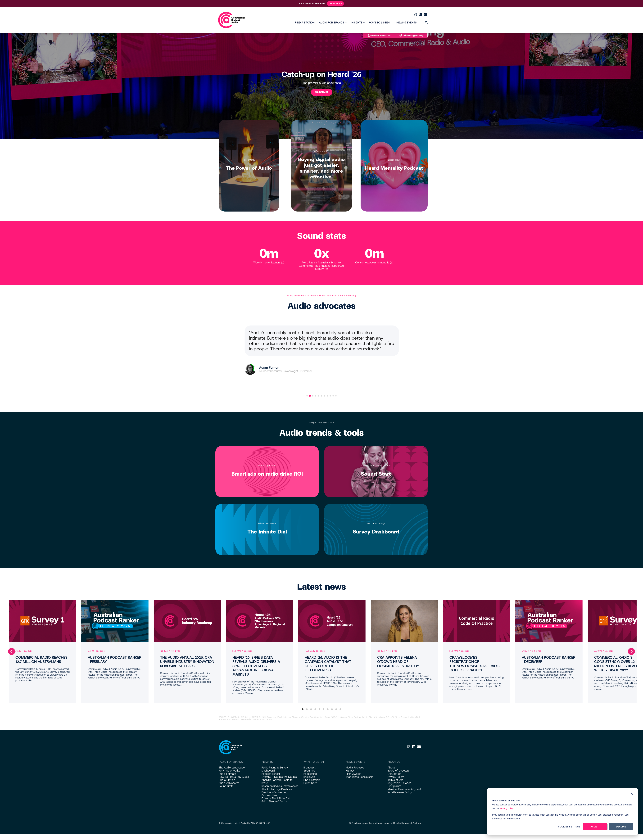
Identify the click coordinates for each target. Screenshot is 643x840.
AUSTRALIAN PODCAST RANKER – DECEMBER (549, 660)
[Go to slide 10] (333, 396)
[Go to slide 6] (321, 396)
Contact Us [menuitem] (394, 774)
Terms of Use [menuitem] (395, 780)
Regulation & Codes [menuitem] (399, 783)
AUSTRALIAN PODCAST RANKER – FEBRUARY (115, 660)
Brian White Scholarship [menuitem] (359, 777)
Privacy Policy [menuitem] (396, 777)
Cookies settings (569, 827)
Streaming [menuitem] (310, 771)
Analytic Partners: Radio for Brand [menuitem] (277, 781)
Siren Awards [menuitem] (353, 774)
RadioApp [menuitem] (309, 777)
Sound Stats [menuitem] (226, 786)
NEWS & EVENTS (407, 23)
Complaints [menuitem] (394, 786)
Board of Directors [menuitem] (398, 771)
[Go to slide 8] (327, 396)
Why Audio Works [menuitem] (229, 771)
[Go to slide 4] (316, 396)
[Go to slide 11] (336, 396)
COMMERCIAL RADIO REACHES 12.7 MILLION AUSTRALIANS (41, 660)
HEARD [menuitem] (350, 771)
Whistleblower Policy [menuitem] (400, 792)
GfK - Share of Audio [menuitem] (274, 802)
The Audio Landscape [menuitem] (232, 768)
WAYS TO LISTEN (379, 23)
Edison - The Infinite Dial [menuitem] (276, 798)
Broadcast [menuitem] (310, 768)
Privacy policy (507, 808)
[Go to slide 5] (319, 396)
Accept (595, 827)
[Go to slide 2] (310, 396)
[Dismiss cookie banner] (632, 795)
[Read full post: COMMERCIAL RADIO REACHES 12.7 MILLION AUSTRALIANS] (43, 621)
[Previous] (12, 651)
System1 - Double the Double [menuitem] (279, 777)
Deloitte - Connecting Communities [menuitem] (274, 794)
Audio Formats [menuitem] (227, 774)
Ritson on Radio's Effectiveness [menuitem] (280, 786)
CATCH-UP (322, 92)
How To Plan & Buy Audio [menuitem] (234, 777)
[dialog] (562, 811)
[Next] (631, 651)
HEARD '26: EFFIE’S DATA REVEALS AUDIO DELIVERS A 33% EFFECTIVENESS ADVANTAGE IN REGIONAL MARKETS (256, 666)
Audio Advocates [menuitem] (229, 783)
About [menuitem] (391, 768)
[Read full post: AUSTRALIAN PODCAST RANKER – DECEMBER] (549, 621)
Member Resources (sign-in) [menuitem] (404, 789)
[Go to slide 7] (324, 396)
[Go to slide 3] (313, 396)
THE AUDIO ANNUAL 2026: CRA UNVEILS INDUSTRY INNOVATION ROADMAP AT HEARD (187, 662)
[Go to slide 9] (330, 396)
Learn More (335, 4)
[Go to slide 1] (307, 396)
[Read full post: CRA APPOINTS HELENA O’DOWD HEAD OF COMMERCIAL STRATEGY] (404, 621)
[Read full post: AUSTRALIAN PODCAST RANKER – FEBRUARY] (115, 621)
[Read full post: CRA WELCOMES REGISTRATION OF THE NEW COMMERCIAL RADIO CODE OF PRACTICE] (477, 621)
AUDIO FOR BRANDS (332, 23)
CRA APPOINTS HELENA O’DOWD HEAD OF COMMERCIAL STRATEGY (398, 662)
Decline (621, 827)
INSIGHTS (357, 23)
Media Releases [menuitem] (355, 768)
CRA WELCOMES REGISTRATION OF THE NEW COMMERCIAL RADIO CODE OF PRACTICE (475, 664)
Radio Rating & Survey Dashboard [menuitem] (275, 769)
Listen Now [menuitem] (310, 783)
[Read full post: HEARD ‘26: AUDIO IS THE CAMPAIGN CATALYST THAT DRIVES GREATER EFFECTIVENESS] (332, 621)
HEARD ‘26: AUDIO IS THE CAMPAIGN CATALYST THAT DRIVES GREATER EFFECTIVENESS (328, 664)
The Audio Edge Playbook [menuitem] (277, 789)
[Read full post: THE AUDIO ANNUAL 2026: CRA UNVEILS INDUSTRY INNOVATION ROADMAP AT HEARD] (187, 621)
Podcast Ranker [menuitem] (271, 774)
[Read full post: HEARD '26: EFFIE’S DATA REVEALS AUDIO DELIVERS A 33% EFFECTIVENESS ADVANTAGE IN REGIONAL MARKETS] (260, 621)
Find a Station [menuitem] (227, 780)
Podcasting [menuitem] (310, 774)
